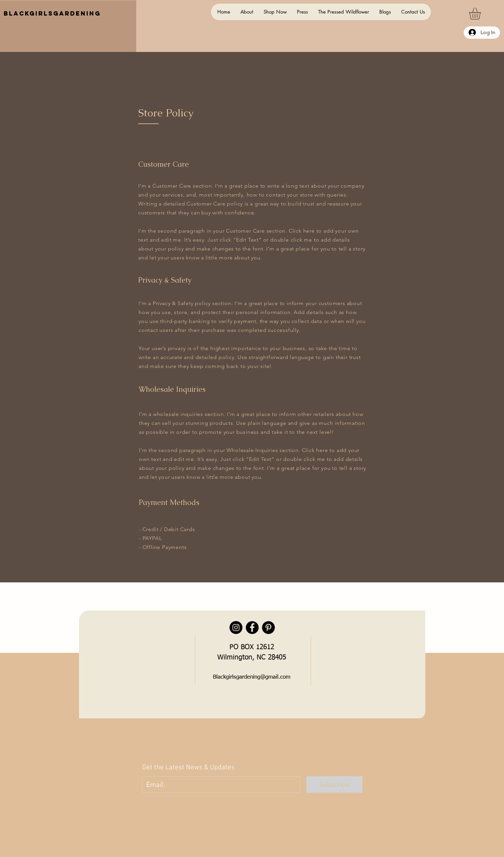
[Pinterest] (268, 628)
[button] (482, 14)
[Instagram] (236, 628)
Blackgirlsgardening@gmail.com (252, 677)
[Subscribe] (334, 785)
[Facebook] (252, 628)
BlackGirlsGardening (52, 13)
